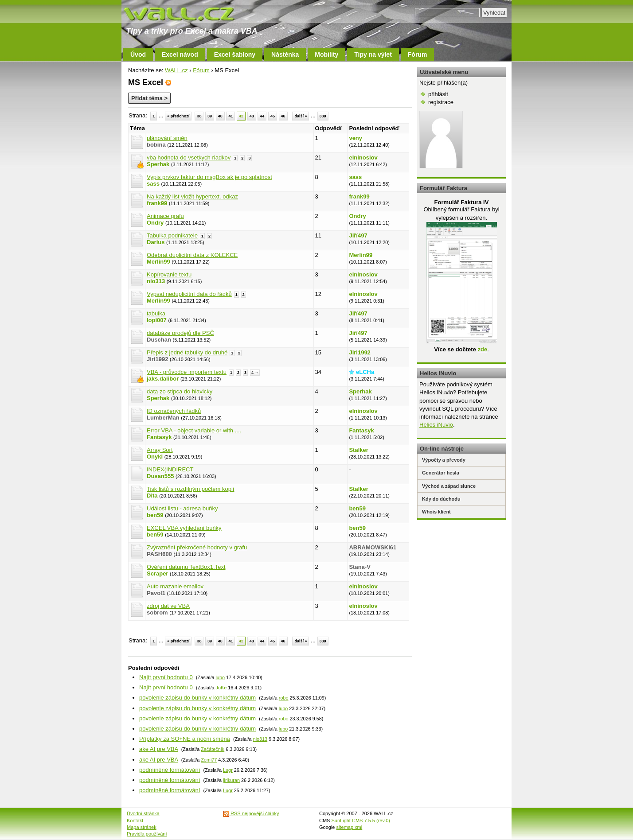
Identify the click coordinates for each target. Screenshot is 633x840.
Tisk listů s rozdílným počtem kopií (190, 489)
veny (356, 138)
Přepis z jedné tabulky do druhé (187, 352)
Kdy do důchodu (441, 499)
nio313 (156, 281)
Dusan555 (160, 476)
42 (241, 116)
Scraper (157, 574)
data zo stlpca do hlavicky (180, 391)
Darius (156, 242)
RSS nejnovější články (251, 813)
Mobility (326, 54)
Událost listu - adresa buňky (182, 508)
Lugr (228, 770)
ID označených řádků (174, 411)
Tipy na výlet (373, 54)
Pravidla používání (147, 834)
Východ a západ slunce (449, 486)
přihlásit (438, 94)
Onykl (155, 457)
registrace (441, 102)
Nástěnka (285, 54)
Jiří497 (358, 235)
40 (220, 116)
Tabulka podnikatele (172, 235)
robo (284, 698)
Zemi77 (209, 760)
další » (301, 116)
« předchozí (178, 116)
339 (323, 116)
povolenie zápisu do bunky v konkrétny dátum (197, 698)
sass (153, 184)
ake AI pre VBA (158, 749)
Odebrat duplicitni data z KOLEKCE (192, 255)
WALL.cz (176, 70)
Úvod (138, 54)
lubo (220, 677)
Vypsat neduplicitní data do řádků (189, 294)
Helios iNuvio (436, 425)
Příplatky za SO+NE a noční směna (185, 739)
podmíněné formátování (170, 770)
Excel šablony (235, 54)
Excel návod (180, 54)
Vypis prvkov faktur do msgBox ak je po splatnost (209, 177)
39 (210, 116)
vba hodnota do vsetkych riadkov (189, 157)
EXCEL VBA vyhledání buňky (184, 528)
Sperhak (158, 164)
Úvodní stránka (143, 813)
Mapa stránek (142, 827)
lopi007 (157, 320)
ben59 (155, 515)
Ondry (155, 223)
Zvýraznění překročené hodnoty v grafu (197, 547)
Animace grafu (165, 216)
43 (252, 116)
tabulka (156, 313)
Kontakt (135, 821)
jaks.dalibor (163, 379)
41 (231, 116)
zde (482, 349)
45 (273, 116)
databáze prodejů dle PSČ (180, 333)
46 (283, 116)
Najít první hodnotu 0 (166, 677)
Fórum (418, 54)
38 (199, 116)
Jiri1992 (359, 352)
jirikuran (231, 780)
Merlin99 (158, 262)
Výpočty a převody (444, 460)
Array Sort (160, 450)
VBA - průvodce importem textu (187, 372)
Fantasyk (159, 437)
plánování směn (167, 138)
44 (262, 116)
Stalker (358, 450)
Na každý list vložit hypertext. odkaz (192, 196)
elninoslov (363, 157)
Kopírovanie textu (169, 274)
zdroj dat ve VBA (168, 606)
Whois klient (436, 512)
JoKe (221, 688)
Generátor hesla (441, 473)
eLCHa (365, 372)
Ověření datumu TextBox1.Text (186, 567)
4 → (255, 373)
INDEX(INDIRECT (170, 469)
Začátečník (213, 749)
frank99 (157, 203)
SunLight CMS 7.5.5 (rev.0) (361, 821)
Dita (152, 496)
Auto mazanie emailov (175, 586)
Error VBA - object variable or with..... (194, 430)
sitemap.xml (350, 827)
